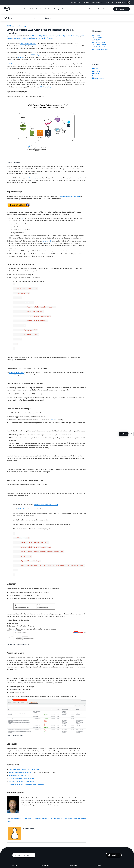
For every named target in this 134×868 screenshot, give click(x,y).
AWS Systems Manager (39, 819)
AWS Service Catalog (99, 45)
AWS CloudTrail (97, 38)
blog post (21, 57)
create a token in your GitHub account (46, 504)
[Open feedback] (132, 434)
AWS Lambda (32, 178)
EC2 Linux (64, 819)
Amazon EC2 (47, 241)
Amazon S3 (53, 420)
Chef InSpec (10, 64)
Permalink (42, 38)
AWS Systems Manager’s (28, 44)
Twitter (96, 69)
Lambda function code (17, 372)
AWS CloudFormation (99, 47)
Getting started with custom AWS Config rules (24, 769)
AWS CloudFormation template (70, 196)
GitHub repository (45, 87)
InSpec (70, 819)
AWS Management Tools (100, 49)
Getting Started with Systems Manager (21, 778)
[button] (130, 2)
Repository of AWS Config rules (19, 775)
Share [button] (50, 38)
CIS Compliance (55, 819)
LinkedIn (96, 74)
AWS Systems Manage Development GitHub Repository (27, 784)
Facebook (96, 71)
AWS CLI (21, 509)
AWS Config (35, 55)
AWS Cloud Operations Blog (16, 26)
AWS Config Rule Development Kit (20, 772)
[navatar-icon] (128, 2)
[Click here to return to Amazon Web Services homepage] (7, 10)
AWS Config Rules (25, 819)
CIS (48, 819)
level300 (76, 819)
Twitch (96, 76)
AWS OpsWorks (97, 40)
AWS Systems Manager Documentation (21, 781)
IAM (23, 218)
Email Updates (98, 78)
